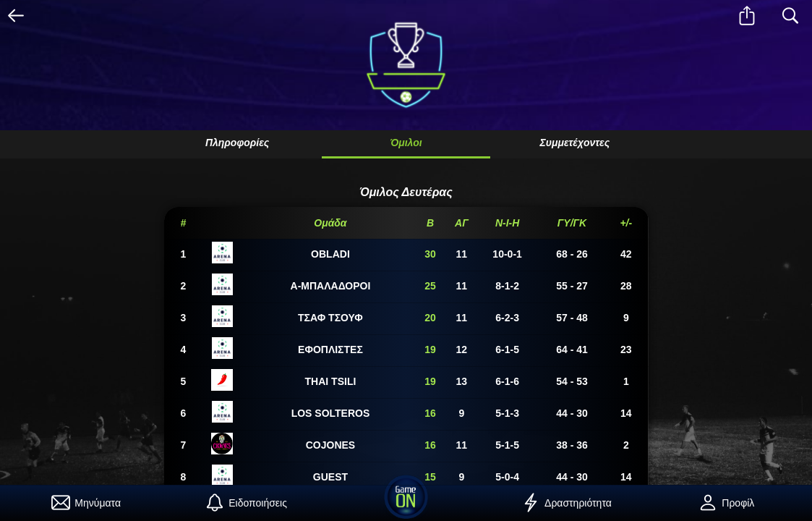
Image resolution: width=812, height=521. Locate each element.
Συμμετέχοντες (574, 143)
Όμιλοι (406, 143)
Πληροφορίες (237, 143)
